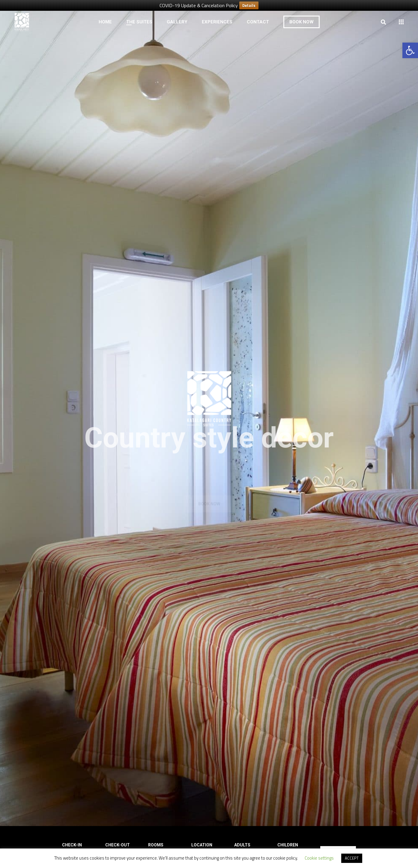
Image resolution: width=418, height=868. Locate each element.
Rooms (156, 845)
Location (202, 845)
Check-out (118, 845)
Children (288, 845)
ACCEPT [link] (352, 858)
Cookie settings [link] (319, 858)
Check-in (72, 845)
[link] (410, 50)
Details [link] (249, 5)
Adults (242, 845)
